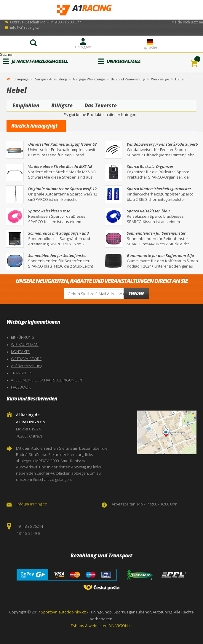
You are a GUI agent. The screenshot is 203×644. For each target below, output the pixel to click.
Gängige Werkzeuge (89, 79)
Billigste (62, 105)
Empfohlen (26, 105)
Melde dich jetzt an (187, 22)
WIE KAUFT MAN (25, 344)
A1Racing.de (102, 10)
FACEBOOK (21, 387)
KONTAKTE (20, 352)
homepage (20, 79)
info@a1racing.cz (24, 27)
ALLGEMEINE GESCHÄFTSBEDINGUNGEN (47, 380)
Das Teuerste (101, 105)
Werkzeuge (160, 79)
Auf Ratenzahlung (27, 366)
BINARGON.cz (120, 626)
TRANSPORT (22, 373)
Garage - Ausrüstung (51, 79)
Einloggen (83, 47)
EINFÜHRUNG (23, 337)
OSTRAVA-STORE (26, 359)
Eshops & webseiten (89, 626)
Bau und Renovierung (128, 79)
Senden (136, 293)
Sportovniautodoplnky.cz (63, 612)
